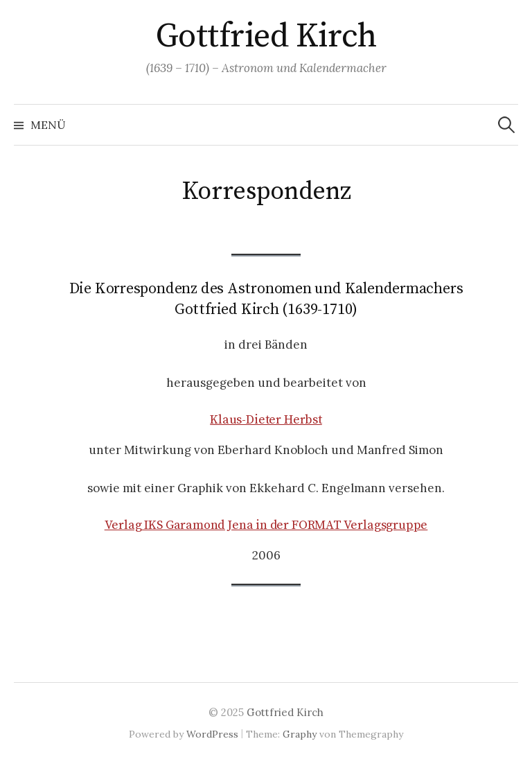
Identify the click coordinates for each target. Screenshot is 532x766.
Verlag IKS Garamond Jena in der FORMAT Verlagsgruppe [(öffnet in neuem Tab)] (266, 525)
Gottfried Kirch (266, 37)
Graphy (300, 734)
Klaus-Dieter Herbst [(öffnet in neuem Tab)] (266, 420)
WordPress (212, 734)
